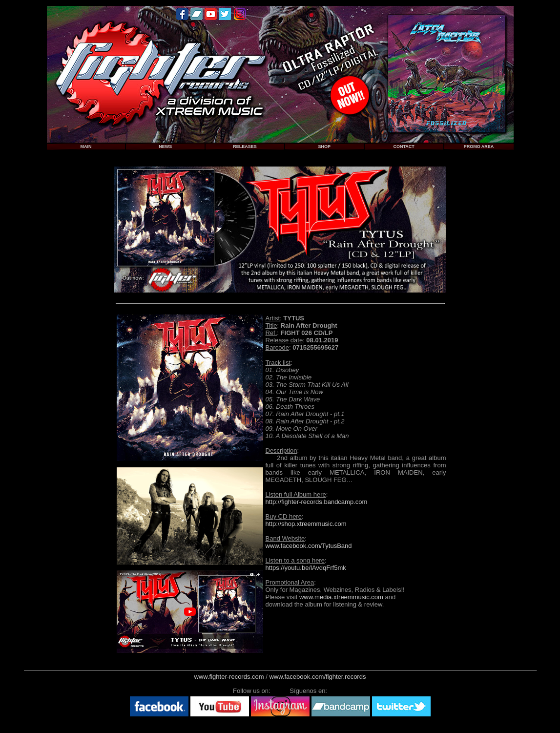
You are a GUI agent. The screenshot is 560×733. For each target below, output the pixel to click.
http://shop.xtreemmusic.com (306, 524)
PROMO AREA (479, 147)
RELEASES (245, 147)
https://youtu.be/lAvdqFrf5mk (306, 568)
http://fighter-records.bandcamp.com (317, 502)
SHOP (325, 147)
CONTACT (404, 147)
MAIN (86, 147)
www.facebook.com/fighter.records (317, 677)
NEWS (165, 147)
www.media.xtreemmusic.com (341, 597)
